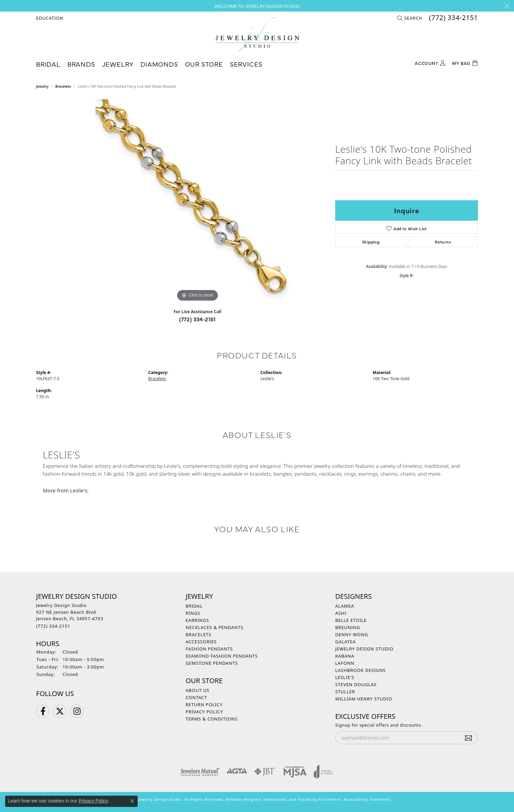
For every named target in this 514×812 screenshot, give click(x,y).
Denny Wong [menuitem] (352, 635)
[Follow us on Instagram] (77, 711)
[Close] (507, 6)
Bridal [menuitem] (194, 606)
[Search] (410, 18)
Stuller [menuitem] (345, 692)
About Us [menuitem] (198, 690)
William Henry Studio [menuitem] (364, 699)
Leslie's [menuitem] (345, 677)
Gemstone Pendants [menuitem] (212, 663)
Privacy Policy (93, 801)
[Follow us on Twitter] (60, 711)
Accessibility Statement (367, 799)
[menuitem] (200, 772)
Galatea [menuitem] (345, 642)
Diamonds (159, 64)
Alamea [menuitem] (345, 606)
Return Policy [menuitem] (204, 705)
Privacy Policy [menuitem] (204, 712)
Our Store (204, 64)
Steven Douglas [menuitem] (356, 684)
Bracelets (63, 86)
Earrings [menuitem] (197, 620)
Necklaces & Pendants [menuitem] (215, 627)
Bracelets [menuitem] (199, 635)
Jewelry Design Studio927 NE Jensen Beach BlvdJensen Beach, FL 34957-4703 (70, 616)
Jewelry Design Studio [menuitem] (364, 649)
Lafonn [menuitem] (345, 663)
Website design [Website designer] (241, 799)
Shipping (371, 242)
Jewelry (118, 64)
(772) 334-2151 (198, 319)
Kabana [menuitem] (345, 656)
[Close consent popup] (132, 801)
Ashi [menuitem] (341, 613)
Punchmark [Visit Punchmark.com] (330, 799)
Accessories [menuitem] (201, 642)
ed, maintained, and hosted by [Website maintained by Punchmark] (287, 799)
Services (246, 64)
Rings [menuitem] (193, 613)
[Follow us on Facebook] (43, 711)
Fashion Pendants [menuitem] (209, 649)
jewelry (42, 86)
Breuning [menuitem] (348, 627)
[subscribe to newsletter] (468, 738)
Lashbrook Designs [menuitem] (361, 670)
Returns (443, 242)
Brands (81, 64)
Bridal (48, 64)
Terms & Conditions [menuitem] (212, 719)
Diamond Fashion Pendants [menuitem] (222, 656)
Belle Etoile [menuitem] (351, 620)
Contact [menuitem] (196, 697)
